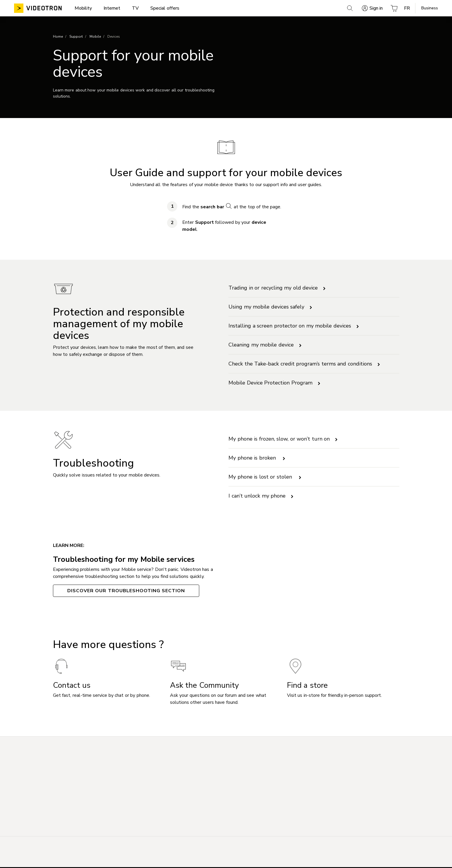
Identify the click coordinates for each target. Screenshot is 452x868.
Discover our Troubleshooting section (126, 591)
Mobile (95, 37)
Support (76, 37)
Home (58, 37)
